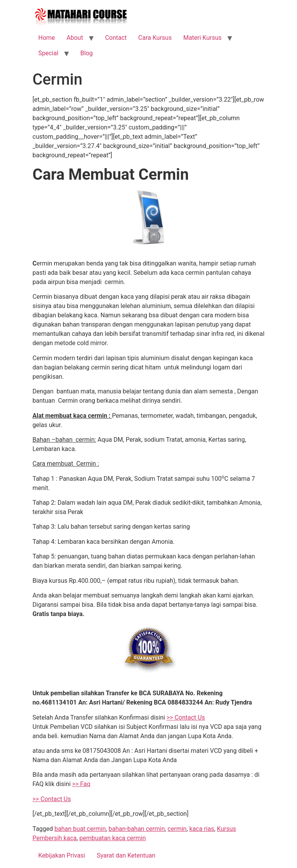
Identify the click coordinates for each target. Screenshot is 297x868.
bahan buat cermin (80, 829)
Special (48, 53)
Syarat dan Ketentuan (126, 855)
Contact (116, 38)
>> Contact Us (186, 717)
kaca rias (202, 829)
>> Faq (81, 784)
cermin (177, 829)
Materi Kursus (202, 38)
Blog (87, 53)
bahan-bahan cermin (137, 829)
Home (47, 38)
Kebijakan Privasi (62, 855)
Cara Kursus (155, 38)
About (75, 38)
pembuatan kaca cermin (113, 838)
